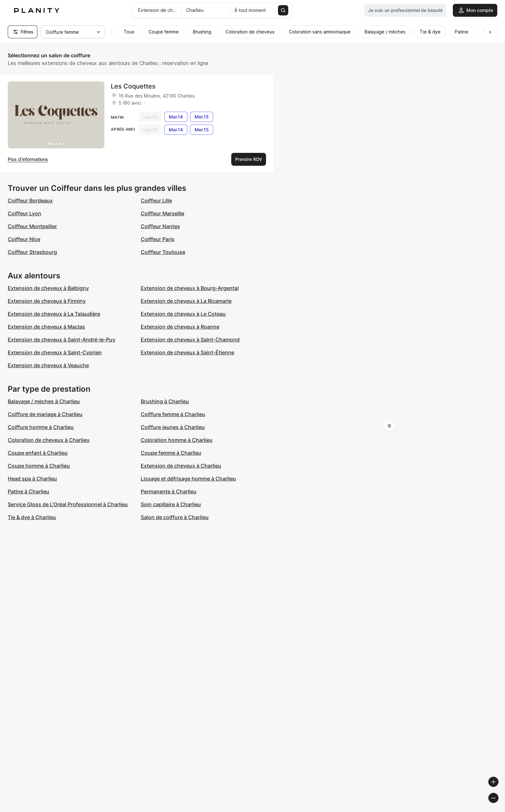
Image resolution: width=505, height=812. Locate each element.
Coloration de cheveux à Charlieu (49, 440)
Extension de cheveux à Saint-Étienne (187, 352)
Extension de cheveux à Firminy (47, 301)
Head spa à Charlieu (32, 479)
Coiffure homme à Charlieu (41, 427)
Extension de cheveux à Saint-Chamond (190, 340)
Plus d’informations (28, 159)
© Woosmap (384, 809)
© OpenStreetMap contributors (470, 809)
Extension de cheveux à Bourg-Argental (190, 288)
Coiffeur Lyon (24, 213)
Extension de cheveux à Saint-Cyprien (55, 352)
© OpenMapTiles (417, 809)
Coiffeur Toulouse (163, 252)
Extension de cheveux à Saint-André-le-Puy (62, 340)
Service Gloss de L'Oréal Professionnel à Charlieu (68, 504)
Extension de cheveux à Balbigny (48, 288)
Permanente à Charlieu (169, 491)
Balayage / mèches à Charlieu (44, 401)
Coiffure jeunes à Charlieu (173, 427)
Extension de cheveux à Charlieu (181, 466)
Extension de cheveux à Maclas (46, 327)
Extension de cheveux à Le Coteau (183, 314)
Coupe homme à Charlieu (39, 466)
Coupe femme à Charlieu (171, 453)
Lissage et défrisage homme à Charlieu (188, 479)
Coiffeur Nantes (160, 226)
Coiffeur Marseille (162, 213)
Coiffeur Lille (156, 201)
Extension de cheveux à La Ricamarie (186, 301)
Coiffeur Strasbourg (32, 252)
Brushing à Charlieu (165, 401)
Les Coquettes (133, 86)
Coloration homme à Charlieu (177, 440)
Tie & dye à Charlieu (32, 517)
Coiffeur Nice (24, 239)
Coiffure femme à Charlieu (173, 414)
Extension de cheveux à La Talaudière (54, 314)
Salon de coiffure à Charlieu (175, 517)
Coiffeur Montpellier (32, 226)
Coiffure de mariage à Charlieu (45, 414)
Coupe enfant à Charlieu (38, 453)
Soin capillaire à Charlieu (171, 504)
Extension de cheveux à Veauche (48, 365)
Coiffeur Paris (158, 239)
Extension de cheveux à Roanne (180, 327)
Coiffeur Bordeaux (30, 201)
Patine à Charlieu (29, 491)
